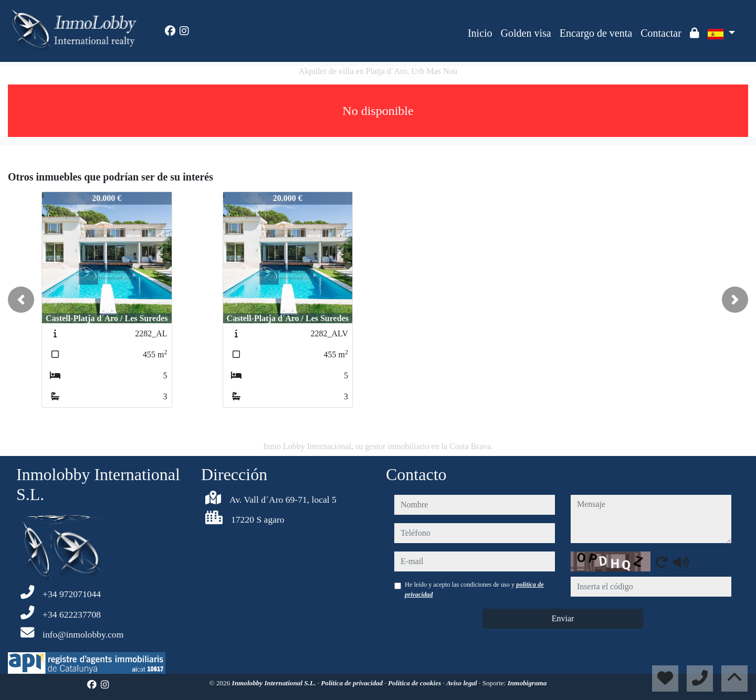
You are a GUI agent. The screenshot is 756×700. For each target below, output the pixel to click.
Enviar (563, 618)
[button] (21, 300)
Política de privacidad (353, 683)
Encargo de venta (596, 33)
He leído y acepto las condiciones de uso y (474, 589)
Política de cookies (415, 683)
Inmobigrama (527, 683)
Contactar (661, 33)
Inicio (480, 33)
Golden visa (526, 33)
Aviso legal (463, 683)
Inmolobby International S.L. (275, 683)
